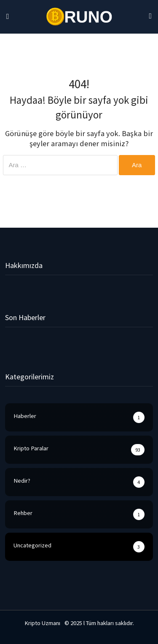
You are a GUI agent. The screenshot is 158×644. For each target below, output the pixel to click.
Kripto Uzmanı (42, 623)
